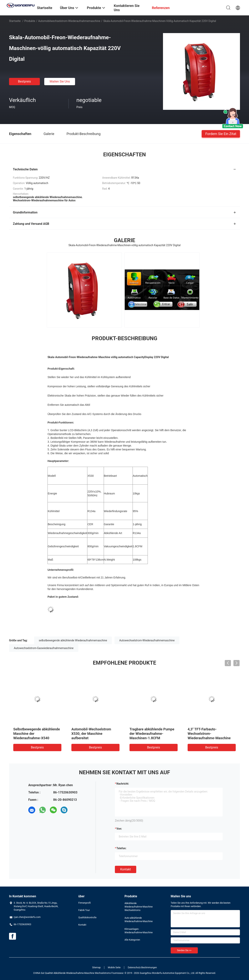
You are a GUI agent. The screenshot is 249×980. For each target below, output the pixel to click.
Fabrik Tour (84, 910)
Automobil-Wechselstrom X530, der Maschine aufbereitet (91, 734)
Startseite (15, 21)
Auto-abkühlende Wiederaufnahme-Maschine (139, 920)
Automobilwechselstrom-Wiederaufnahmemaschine (69, 21)
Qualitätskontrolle (87, 917)
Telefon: (121, 848)
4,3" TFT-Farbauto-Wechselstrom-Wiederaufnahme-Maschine (209, 734)
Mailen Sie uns (60, 81)
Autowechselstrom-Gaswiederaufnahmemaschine (44, 648)
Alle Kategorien (132, 940)
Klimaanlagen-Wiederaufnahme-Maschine (139, 931)
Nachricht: (123, 784)
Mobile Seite (114, 967)
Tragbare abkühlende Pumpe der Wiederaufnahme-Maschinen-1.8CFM (152, 734)
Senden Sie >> (184, 950)
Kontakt (126, 869)
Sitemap (96, 967)
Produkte (30, 21)
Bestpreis (25, 81)
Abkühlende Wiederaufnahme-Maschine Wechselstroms (139, 907)
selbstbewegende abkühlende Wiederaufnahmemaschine (73, 640)
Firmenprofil (84, 903)
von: (119, 829)
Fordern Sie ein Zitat (221, 134)
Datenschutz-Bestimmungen (142, 967)
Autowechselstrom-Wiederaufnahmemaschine (147, 640)
